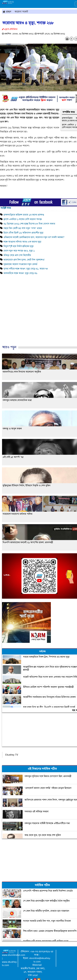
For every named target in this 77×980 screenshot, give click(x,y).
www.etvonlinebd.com (14, 955)
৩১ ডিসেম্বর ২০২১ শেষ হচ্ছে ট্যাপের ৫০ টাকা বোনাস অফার (29, 224)
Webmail (37, 965)
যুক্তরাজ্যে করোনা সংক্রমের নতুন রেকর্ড (20, 264)
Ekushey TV (12, 755)
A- (72, 39)
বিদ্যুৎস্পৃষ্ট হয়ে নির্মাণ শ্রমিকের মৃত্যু (19, 246)
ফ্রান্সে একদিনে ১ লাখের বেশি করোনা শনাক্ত (23, 219)
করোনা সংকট (21, 12)
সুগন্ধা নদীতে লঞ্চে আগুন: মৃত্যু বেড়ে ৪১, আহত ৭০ (26, 269)
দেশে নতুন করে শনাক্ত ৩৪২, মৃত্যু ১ (19, 251)
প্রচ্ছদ (7, 12)
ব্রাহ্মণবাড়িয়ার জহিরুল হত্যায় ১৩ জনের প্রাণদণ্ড (24, 215)
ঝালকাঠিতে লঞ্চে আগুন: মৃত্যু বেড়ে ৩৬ (20, 273)
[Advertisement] (38, 318)
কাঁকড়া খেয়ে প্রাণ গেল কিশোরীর (17, 255)
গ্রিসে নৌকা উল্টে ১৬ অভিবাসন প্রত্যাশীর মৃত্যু (23, 233)
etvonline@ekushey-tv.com (40, 960)
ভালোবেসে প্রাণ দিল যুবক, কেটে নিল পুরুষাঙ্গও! (24, 260)
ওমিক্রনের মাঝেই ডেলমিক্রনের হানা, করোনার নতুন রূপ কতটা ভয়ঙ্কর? (34, 237)
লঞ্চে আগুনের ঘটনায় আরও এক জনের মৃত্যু (22, 242)
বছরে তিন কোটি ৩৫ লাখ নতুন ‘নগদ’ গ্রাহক (23, 228)
